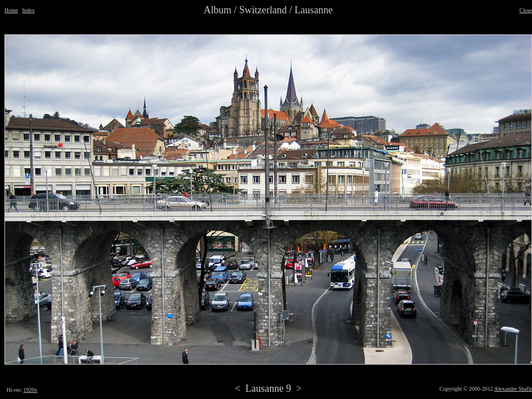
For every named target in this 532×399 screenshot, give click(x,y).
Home (11, 10)
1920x (30, 390)
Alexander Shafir (513, 389)
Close (526, 10)
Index (29, 10)
